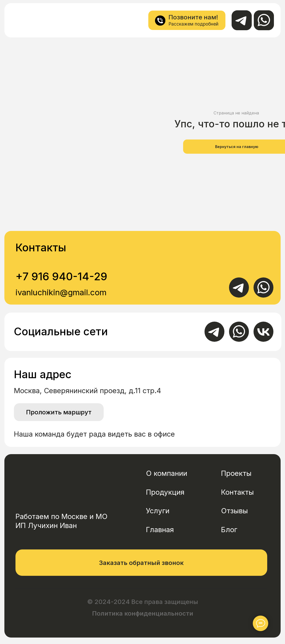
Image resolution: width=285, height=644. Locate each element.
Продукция (165, 492)
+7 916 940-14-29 (61, 276)
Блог (229, 530)
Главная (160, 530)
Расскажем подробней (193, 24)
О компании (167, 473)
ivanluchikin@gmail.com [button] (61, 292)
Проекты (236, 473)
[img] (24, 20)
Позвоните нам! (193, 17)
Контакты (237, 492)
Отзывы (234, 511)
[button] (141, 563)
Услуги (158, 511)
